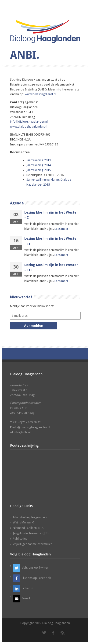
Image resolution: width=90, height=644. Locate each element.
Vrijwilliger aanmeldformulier (32, 544)
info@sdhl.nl (22, 432)
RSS (63, 633)
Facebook (53, 633)
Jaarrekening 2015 (39, 170)
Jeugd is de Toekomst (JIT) (31, 533)
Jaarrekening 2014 (39, 165)
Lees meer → (63, 229)
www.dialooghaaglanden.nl (29, 127)
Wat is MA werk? (24, 522)
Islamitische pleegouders (30, 517)
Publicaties (20, 539)
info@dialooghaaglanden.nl (29, 122)
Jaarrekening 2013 (39, 160)
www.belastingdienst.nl (40, 94)
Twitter (44, 633)
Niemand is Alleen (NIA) (29, 528)
